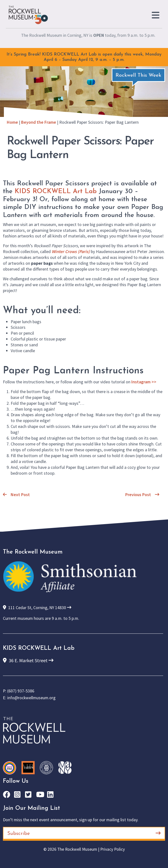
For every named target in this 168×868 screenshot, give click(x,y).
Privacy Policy (113, 849)
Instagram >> (144, 382)
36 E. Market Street (28, 660)
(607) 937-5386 (21, 691)
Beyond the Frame (39, 122)
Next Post (16, 495)
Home (12, 122)
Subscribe (84, 833)
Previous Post (142, 495)
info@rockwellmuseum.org (31, 698)
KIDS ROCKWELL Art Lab (56, 192)
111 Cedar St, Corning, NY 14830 (37, 608)
